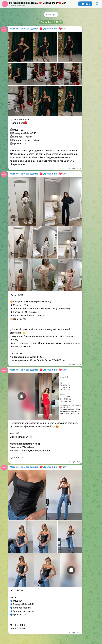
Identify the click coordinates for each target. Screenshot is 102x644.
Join (85, 4)
